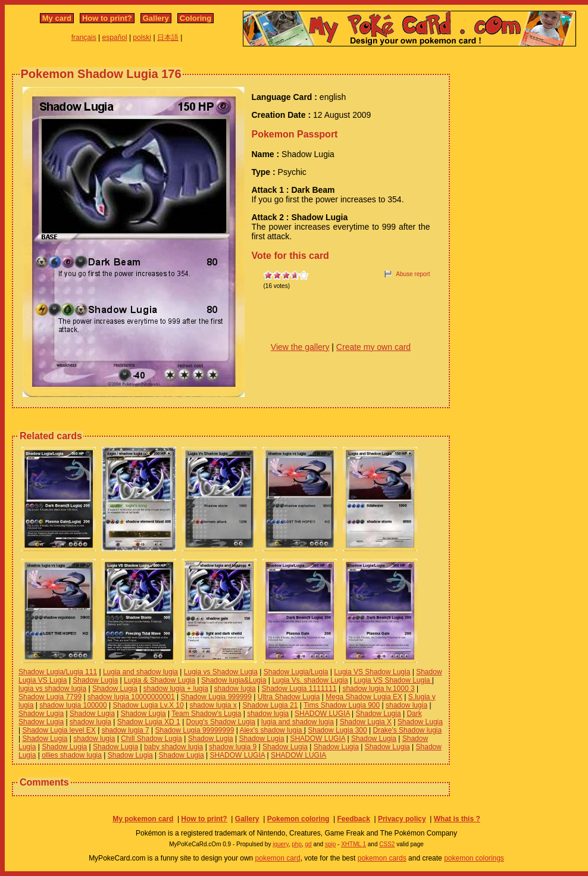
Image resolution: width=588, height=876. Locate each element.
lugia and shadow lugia (298, 722)
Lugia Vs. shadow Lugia (310, 680)
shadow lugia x (213, 705)
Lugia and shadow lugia (140, 672)
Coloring (196, 18)
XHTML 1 (354, 844)
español (115, 37)
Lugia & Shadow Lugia (159, 680)
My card (57, 18)
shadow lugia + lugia (176, 689)
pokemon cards (382, 858)
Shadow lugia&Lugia (234, 680)
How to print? (107, 18)
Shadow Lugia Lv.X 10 (148, 705)
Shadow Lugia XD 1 (149, 722)
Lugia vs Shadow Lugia (221, 672)
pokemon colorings (474, 858)
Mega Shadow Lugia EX (364, 697)
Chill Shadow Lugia (151, 739)
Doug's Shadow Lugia (221, 722)
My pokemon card (143, 819)
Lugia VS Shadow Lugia (372, 672)
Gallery (156, 18)
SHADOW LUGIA (322, 714)
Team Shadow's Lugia (206, 714)
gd (309, 844)
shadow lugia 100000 (73, 705)
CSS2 (387, 844)
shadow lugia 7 (126, 730)
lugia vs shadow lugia (52, 689)
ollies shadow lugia (72, 755)
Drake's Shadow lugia (407, 730)
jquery (281, 844)
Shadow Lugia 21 (270, 705)
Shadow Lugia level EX (59, 730)
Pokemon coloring (298, 819)
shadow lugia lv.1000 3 (378, 689)
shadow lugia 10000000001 (131, 697)
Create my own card (373, 347)
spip (330, 844)
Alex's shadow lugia (271, 730)
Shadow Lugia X (366, 722)
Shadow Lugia (95, 680)
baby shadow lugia (173, 747)
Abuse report (413, 274)
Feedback (353, 819)
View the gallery (300, 347)
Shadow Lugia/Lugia (296, 672)
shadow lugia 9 (233, 747)
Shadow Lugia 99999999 (195, 730)
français (84, 37)
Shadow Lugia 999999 (216, 697)
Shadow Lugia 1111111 (299, 689)
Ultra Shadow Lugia (289, 697)
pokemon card (278, 858)
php (297, 844)
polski (142, 37)
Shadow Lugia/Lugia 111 (58, 672)
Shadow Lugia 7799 (50, 697)
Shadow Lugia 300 (337, 730)
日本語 (168, 37)
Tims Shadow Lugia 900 (342, 705)
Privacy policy (402, 819)
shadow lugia (235, 689)
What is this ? (457, 819)
